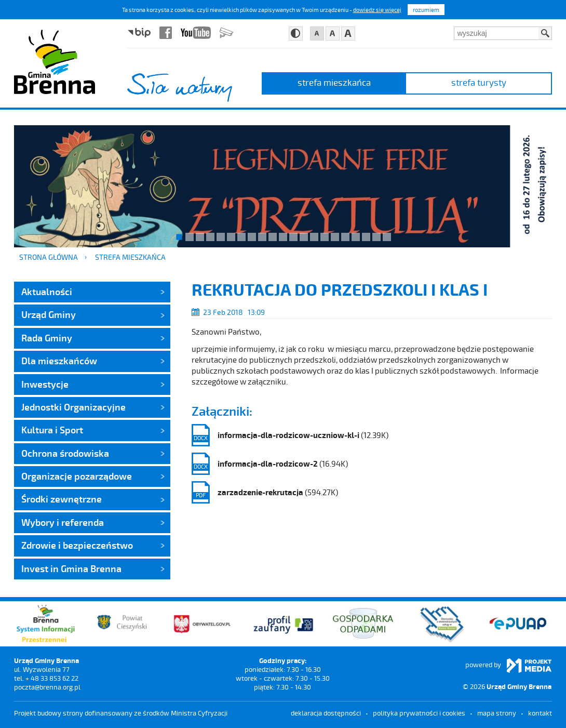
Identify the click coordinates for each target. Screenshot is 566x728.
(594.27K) (265, 492)
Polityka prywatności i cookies (419, 713)
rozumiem (426, 10)
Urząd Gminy (49, 314)
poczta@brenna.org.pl (47, 687)
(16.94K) (270, 464)
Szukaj (545, 33)
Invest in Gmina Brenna (71, 568)
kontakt (540, 713)
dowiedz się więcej (377, 10)
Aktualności (47, 292)
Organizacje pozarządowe (77, 476)
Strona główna (49, 257)
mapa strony (497, 713)
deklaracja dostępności (326, 713)
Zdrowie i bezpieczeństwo (77, 545)
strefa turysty (479, 82)
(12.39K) (290, 435)
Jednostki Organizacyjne (73, 407)
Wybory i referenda (63, 522)
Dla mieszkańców (59, 361)
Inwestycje (45, 384)
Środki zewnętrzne (62, 499)
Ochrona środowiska (65, 453)
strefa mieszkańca (334, 82)
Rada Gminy (47, 338)
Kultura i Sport (52, 430)
